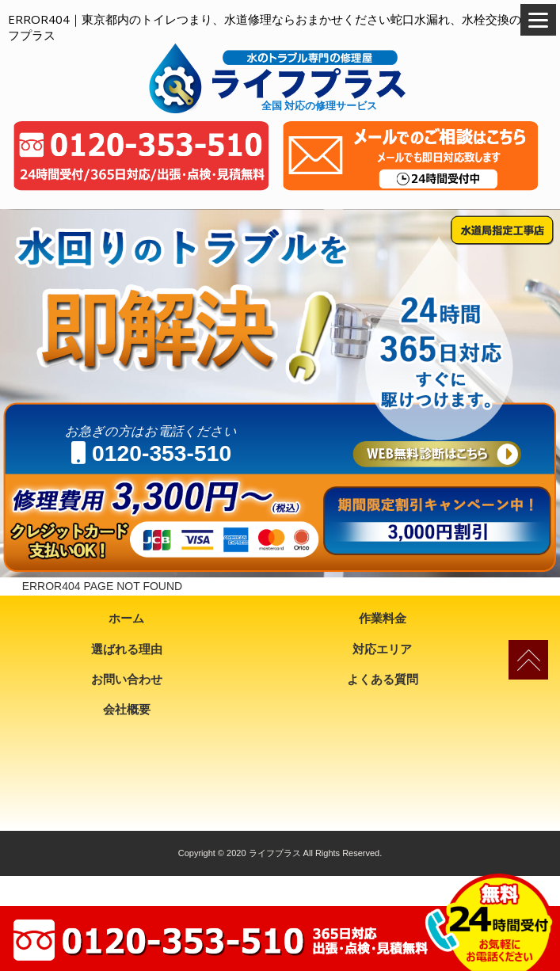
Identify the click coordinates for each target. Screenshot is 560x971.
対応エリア (382, 649)
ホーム (126, 618)
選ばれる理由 (127, 649)
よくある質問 (383, 679)
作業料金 (383, 618)
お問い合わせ (127, 679)
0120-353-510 (152, 453)
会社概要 (127, 709)
